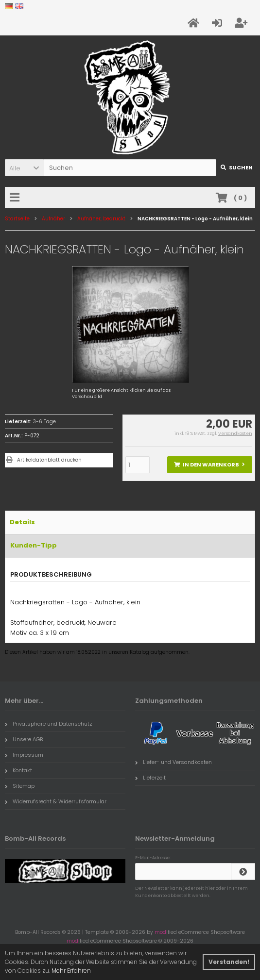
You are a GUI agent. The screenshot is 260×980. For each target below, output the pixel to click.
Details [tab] (22, 522)
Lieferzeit (150, 778)
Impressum (24, 755)
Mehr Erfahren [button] (71, 971)
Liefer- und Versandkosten (173, 762)
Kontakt (18, 770)
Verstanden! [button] (229, 962)
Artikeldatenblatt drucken (49, 460)
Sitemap (20, 786)
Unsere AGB (24, 739)
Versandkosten (235, 433)
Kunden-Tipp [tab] (34, 545)
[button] (24, 168)
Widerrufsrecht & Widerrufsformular (56, 801)
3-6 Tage (44, 422)
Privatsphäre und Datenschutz (49, 724)
